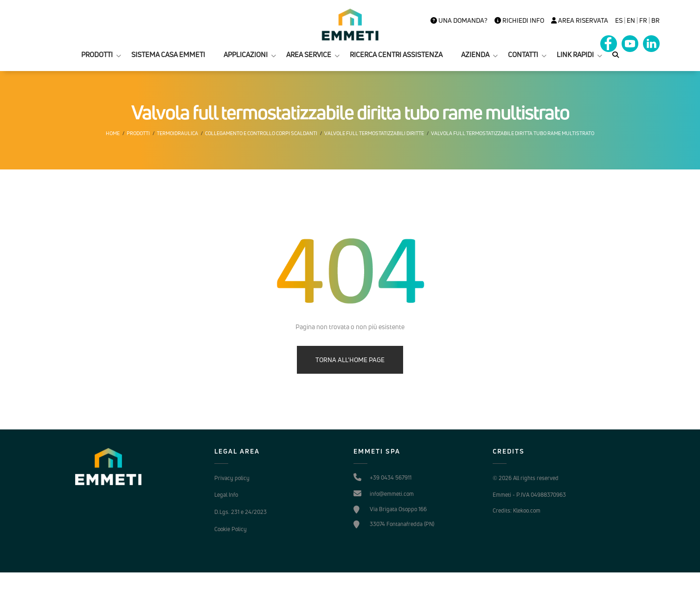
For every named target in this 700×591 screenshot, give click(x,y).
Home (113, 133)
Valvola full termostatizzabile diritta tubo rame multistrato (513, 133)
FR (643, 20)
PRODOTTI (97, 55)
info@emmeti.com (392, 494)
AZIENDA (475, 55)
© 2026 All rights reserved (526, 478)
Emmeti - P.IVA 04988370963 (529, 495)
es (619, 20)
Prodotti (138, 133)
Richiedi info (519, 20)
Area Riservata (580, 20)
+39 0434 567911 (391, 477)
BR (655, 20)
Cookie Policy (231, 529)
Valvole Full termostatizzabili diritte (374, 133)
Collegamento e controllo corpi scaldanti (261, 133)
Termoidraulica (177, 133)
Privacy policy (232, 478)
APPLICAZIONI (246, 55)
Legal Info (226, 495)
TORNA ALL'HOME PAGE (350, 360)
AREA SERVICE (309, 55)
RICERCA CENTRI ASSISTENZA (396, 55)
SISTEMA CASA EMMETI (168, 55)
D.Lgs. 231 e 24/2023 (241, 512)
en (631, 20)
